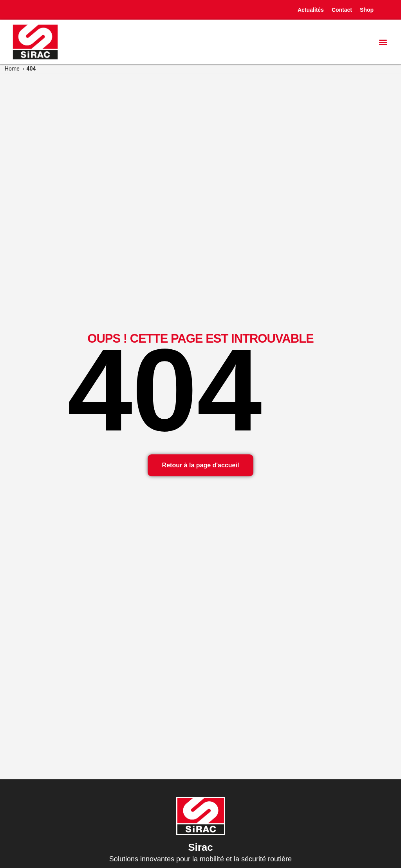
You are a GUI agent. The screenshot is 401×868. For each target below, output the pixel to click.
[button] (383, 42)
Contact (342, 10)
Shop (367, 10)
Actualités (311, 10)
